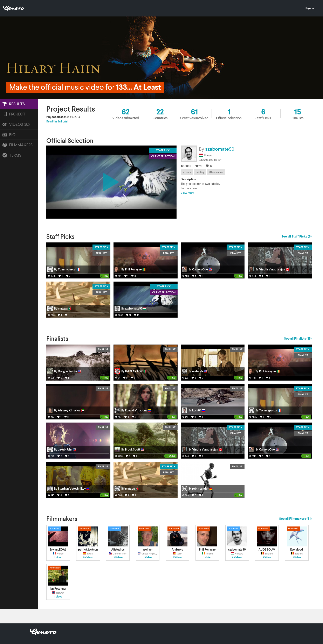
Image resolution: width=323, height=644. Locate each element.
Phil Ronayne (207, 549)
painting (200, 172)
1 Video (58, 558)
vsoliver (148, 549)
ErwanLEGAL (58, 549)
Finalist (101, 253)
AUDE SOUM (267, 549)
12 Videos (118, 558)
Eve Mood (297, 549)
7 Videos (177, 558)
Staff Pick (101, 247)
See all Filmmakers (295, 518)
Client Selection (164, 292)
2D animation (216, 172)
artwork (187, 172)
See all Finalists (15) (298, 338)
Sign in (310, 8)
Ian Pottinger (58, 589)
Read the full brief (57, 121)
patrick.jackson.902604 (93, 549)
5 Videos (88, 558)
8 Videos (237, 558)
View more (188, 193)
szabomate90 (220, 149)
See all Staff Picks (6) (297, 236)
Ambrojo (177, 549)
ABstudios (118, 549)
